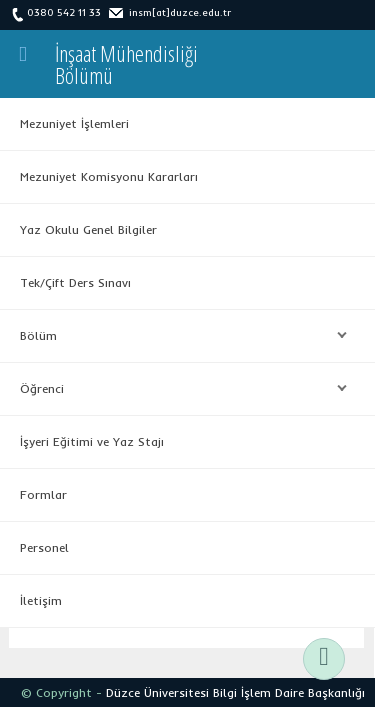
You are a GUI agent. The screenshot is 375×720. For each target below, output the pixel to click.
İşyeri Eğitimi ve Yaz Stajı (92, 441)
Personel (44, 547)
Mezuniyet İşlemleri (74, 123)
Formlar (43, 494)
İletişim (41, 600)
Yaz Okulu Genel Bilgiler (88, 229)
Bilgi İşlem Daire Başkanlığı (289, 692)
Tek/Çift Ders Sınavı (75, 282)
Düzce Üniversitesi (157, 692)
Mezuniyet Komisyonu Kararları (109, 176)
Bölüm (178, 336)
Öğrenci (178, 389)
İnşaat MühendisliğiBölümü (126, 64)
